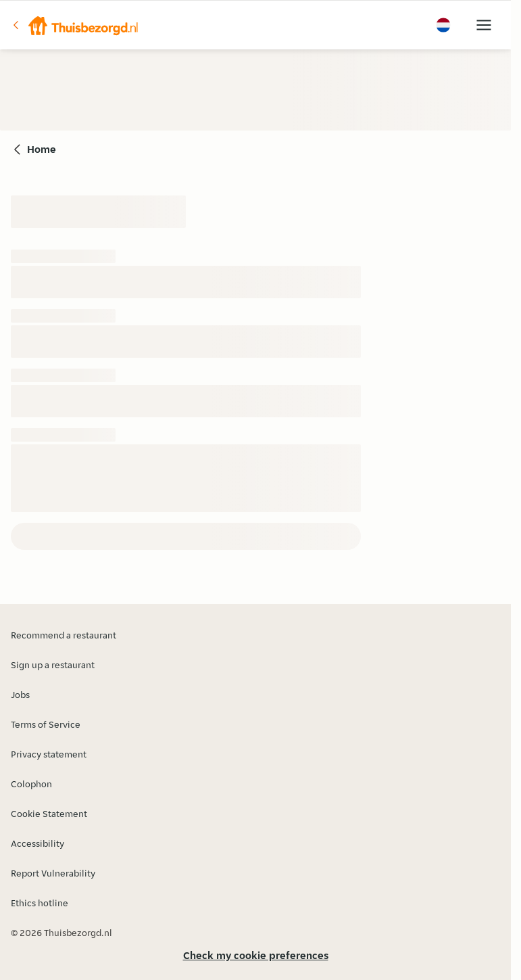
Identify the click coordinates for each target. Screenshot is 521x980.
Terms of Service (46, 724)
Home (42, 149)
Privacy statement (49, 754)
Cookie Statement (49, 814)
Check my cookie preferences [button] (256, 955)
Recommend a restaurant (64, 635)
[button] (75, 25)
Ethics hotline (40, 903)
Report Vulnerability (53, 873)
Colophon (31, 784)
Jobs (20, 695)
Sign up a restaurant (53, 665)
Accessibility (38, 843)
